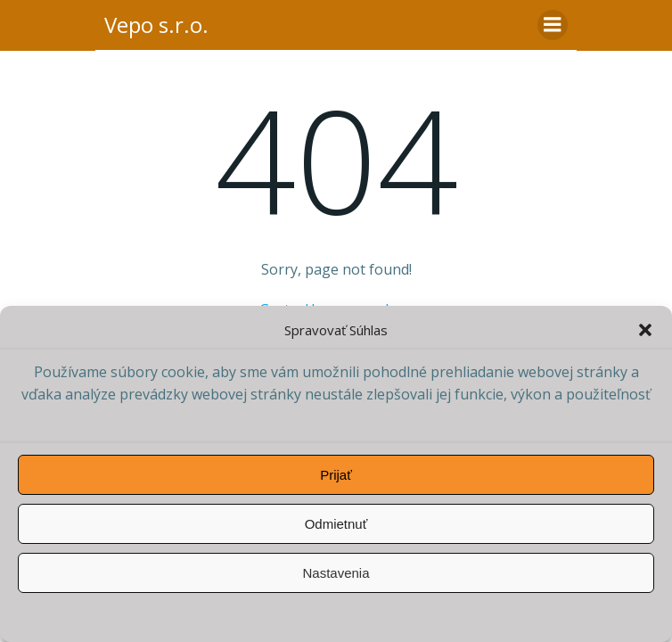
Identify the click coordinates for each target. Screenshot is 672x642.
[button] (645, 330)
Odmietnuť (336, 524)
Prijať (336, 475)
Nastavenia (336, 573)
